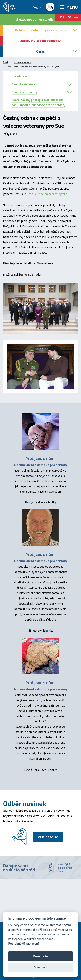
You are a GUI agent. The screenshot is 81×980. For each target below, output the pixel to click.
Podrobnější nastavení (23, 944)
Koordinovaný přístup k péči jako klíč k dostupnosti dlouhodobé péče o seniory (38, 102)
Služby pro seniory (22, 62)
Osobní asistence (23, 84)
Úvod (6, 62)
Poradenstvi (20, 76)
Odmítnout (40, 967)
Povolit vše (41, 956)
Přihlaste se (48, 837)
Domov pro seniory (24, 92)
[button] (69, 85)
